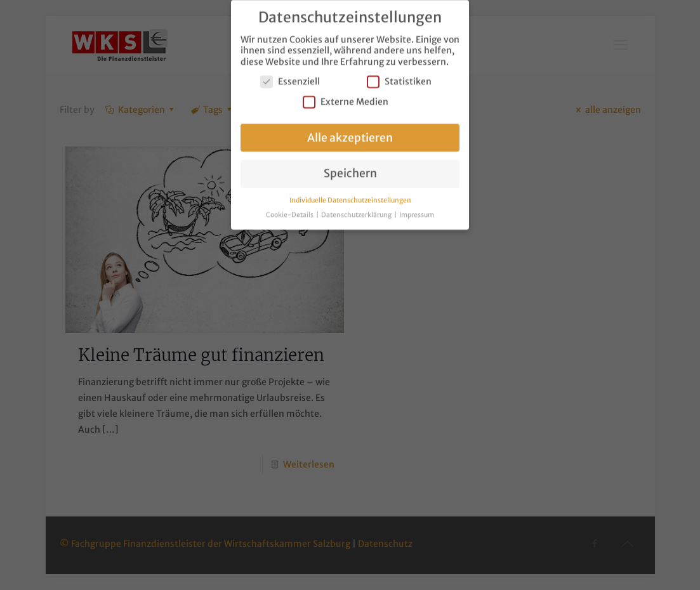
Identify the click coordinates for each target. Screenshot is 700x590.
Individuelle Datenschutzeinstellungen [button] (350, 197)
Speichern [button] (350, 171)
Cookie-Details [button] (290, 212)
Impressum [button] (417, 212)
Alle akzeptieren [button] (350, 134)
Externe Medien (346, 99)
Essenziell (290, 79)
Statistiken (399, 79)
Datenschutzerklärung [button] (357, 212)
